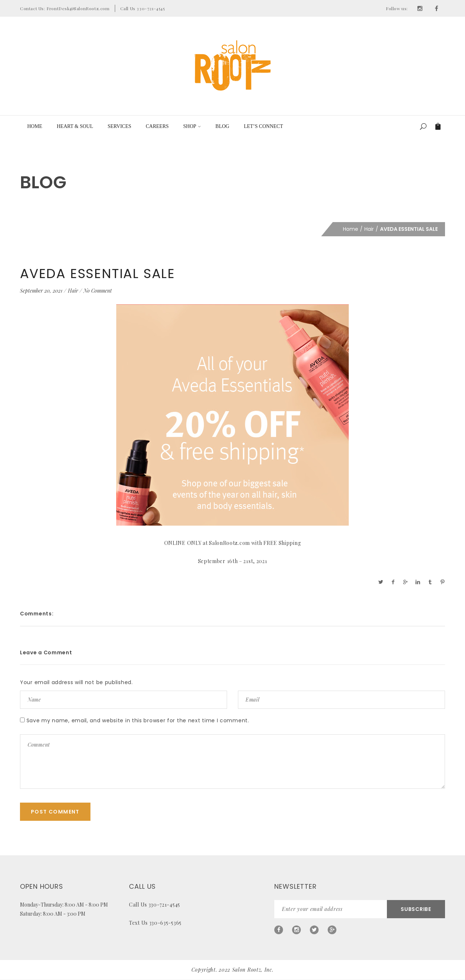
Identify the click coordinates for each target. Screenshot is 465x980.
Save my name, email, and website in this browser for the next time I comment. (138, 720)
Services (119, 126)
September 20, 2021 (41, 291)
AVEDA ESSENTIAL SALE (98, 274)
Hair (369, 229)
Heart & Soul (75, 126)
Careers (157, 126)
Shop (192, 126)
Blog (222, 126)
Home (35, 126)
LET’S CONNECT (263, 126)
